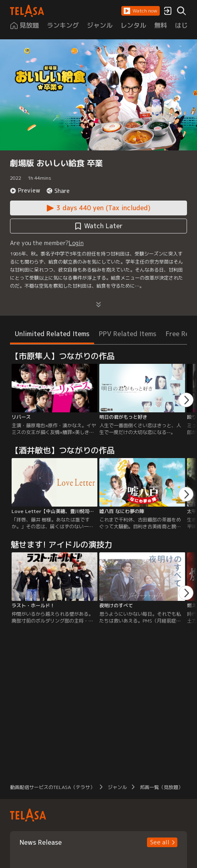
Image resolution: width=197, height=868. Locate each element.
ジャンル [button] (117, 787)
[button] (141, 11)
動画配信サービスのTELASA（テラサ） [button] (52, 787)
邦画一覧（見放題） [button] (161, 787)
